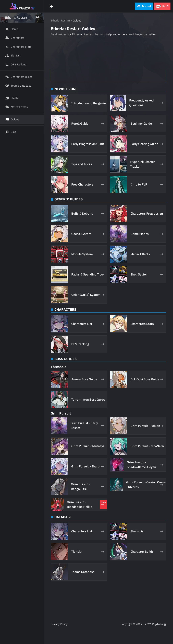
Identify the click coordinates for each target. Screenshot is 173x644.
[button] (144, 6)
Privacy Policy (59, 624)
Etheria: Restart (60, 20)
